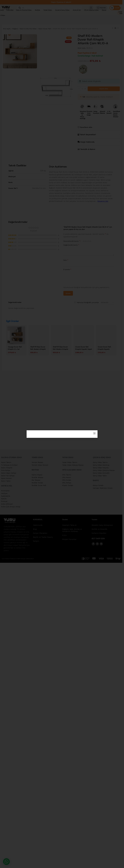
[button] (94, 433)
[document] (62, 434)
